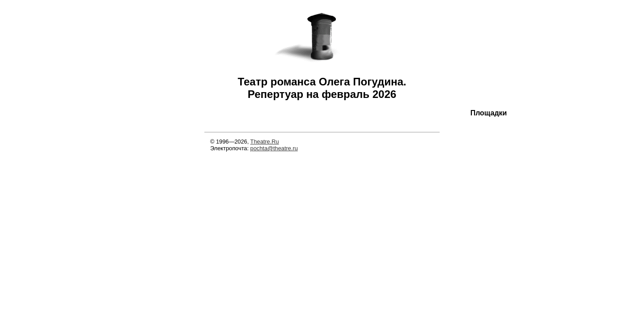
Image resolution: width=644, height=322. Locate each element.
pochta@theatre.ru (274, 148)
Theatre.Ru (265, 142)
